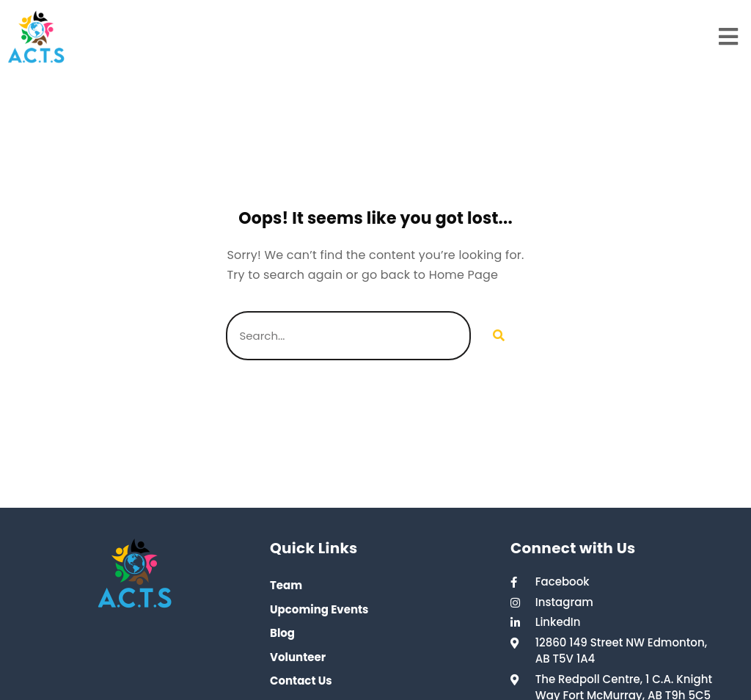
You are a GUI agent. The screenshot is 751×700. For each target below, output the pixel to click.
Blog (282, 633)
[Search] (498, 336)
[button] (729, 37)
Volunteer (298, 657)
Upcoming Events (319, 609)
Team (286, 585)
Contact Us (301, 681)
